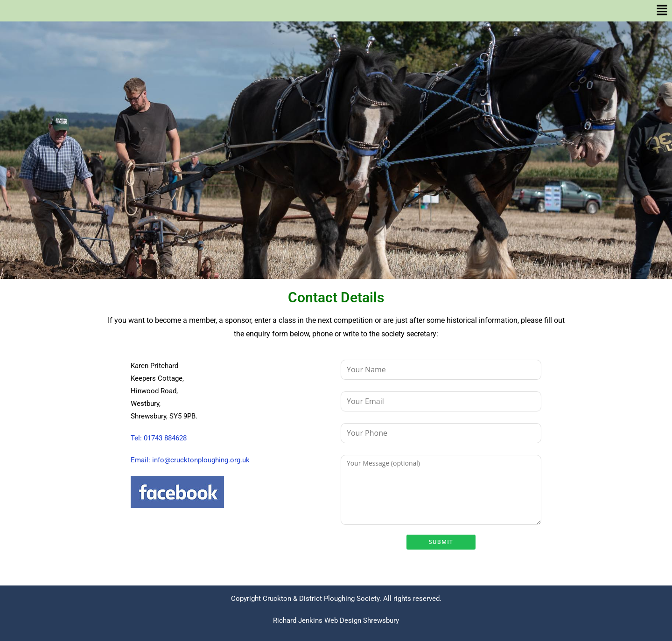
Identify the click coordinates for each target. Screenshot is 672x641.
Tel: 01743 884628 (159, 438)
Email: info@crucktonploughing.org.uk (190, 460)
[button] (336, 11)
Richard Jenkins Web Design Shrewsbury (336, 620)
